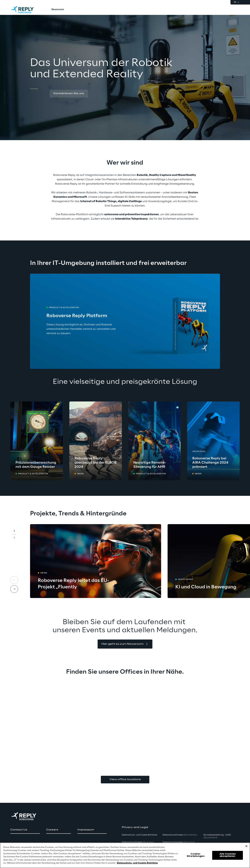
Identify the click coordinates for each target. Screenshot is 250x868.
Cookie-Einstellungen (196, 855)
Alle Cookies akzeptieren (228, 855)
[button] (69, 94)
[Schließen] (246, 846)
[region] (125, 855)
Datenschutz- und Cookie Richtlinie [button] (140, 835)
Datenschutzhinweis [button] (138, 842)
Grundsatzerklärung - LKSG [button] (217, 836)
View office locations (125, 779)
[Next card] (14, 589)
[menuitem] (58, 10)
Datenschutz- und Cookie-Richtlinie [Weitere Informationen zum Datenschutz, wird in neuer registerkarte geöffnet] (137, 863)
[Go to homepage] (26, 10)
